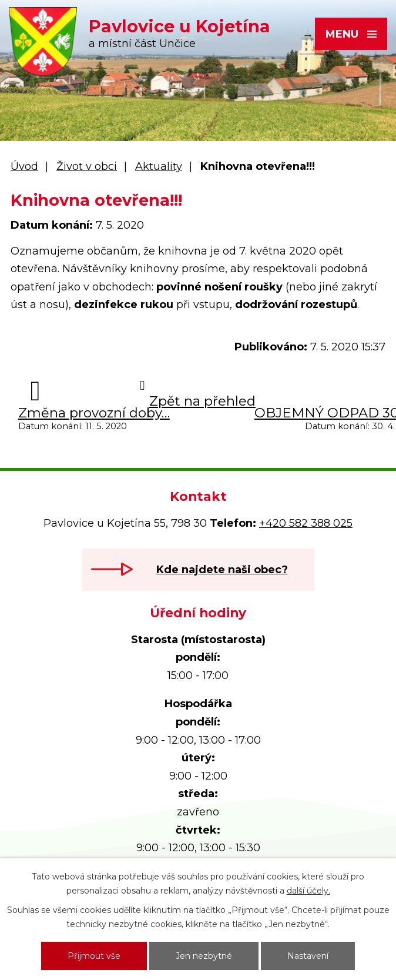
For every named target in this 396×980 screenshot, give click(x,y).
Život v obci (87, 166)
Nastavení (308, 956)
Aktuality (159, 166)
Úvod (24, 166)
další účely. (308, 891)
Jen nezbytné (204, 956)
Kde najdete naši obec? (222, 570)
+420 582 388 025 (306, 523)
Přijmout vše (94, 956)
